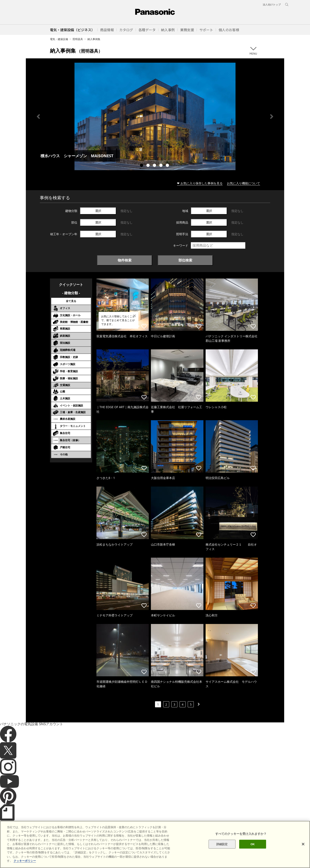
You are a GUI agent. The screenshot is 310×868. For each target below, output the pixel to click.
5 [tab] (168, 166)
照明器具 (78, 39)
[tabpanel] (155, 116)
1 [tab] (142, 166)
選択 (98, 211)
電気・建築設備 (59, 39)
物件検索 (125, 260)
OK (253, 852)
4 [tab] (161, 166)
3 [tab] (155, 166)
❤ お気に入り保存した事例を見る (200, 183)
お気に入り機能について (243, 183)
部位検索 (185, 260)
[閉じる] (303, 852)
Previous (38, 117)
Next (272, 117)
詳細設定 (222, 852)
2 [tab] (149, 166)
